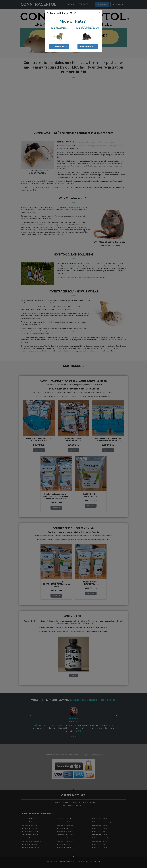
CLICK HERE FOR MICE (59, 47)
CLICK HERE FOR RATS (88, 46)
